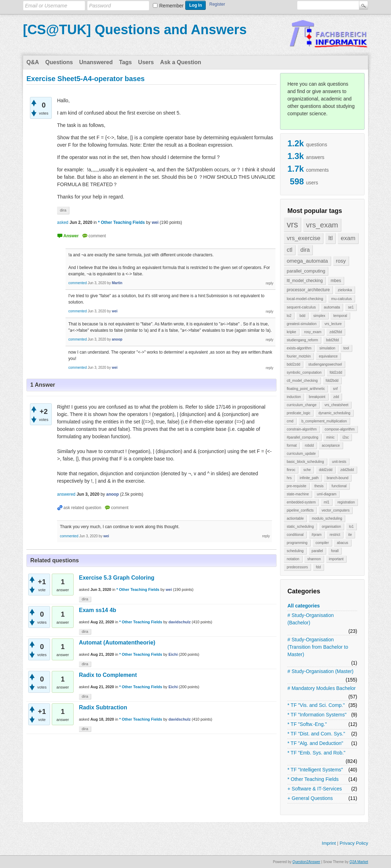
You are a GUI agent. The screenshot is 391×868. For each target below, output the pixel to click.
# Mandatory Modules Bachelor (322, 688)
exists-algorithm (299, 348)
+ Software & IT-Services (315, 789)
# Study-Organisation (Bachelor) (311, 619)
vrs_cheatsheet (336, 405)
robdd (309, 445)
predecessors (297, 567)
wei (169, 589)
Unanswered (96, 62)
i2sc (346, 437)
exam (348, 238)
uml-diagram (327, 494)
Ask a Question (181, 62)
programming (297, 543)
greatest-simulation (302, 324)
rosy (341, 261)
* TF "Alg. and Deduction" (315, 743)
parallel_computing (306, 271)
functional (339, 486)
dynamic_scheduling (334, 413)
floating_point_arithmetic (306, 389)
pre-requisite (297, 486)
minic (330, 437)
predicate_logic (299, 413)
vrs (292, 224)
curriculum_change (302, 405)
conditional (295, 535)
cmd (290, 421)
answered (66, 494)
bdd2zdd (293, 364)
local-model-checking (305, 299)
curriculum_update (301, 454)
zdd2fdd (336, 332)
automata (332, 307)
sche (307, 470)
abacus (342, 543)
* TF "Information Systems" (317, 715)
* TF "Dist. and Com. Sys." (316, 734)
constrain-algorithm (302, 429)
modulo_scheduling (327, 518)
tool (346, 348)
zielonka (345, 290)
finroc (291, 470)
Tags (125, 62)
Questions (59, 62)
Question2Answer (306, 862)
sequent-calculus (301, 307)
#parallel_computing (303, 437)
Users (146, 62)
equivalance (328, 356)
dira (305, 250)
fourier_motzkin (299, 356)
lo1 (351, 527)
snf (335, 389)
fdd (318, 567)
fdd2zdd (336, 372)
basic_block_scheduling (305, 462)
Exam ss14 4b (98, 610)
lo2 (289, 316)
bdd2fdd (333, 340)
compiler (322, 543)
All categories (304, 606)
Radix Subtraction (103, 707)
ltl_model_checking (305, 281)
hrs (289, 478)
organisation (331, 527)
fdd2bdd (332, 381)
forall (335, 551)
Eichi (173, 654)
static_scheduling (300, 527)
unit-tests (339, 462)
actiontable (295, 518)
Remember (171, 6)
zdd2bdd (347, 470)
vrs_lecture (333, 324)
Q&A (33, 62)
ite (350, 535)
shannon (314, 559)
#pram (317, 535)
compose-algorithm (340, 429)
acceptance (331, 445)
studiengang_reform (302, 340)
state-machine (298, 494)
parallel (317, 551)
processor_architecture (308, 290)
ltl (330, 238)
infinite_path (309, 478)
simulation (327, 348)
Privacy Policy (354, 843)
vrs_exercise (303, 238)
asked (63, 222)
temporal (340, 316)
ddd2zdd (325, 470)
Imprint (329, 843)
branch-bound (337, 478)
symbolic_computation (304, 372)
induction (294, 397)
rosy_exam (313, 332)
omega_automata (307, 261)
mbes (336, 281)
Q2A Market (359, 862)
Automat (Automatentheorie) (117, 643)
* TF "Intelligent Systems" (315, 770)
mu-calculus (342, 299)
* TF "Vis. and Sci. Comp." (316, 705)
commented (77, 283)
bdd (302, 316)
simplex (319, 316)
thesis (319, 486)
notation (293, 559)
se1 (351, 307)
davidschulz (179, 622)
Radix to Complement (108, 675)
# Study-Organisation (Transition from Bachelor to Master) (318, 647)
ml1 (327, 502)
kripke (291, 332)
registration (346, 502)
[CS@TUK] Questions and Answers (135, 30)
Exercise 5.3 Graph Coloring (117, 578)
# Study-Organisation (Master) (321, 671)
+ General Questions (310, 798)
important (336, 559)
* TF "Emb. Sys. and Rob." (316, 753)
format (292, 445)
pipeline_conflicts (300, 510)
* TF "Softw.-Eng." (307, 724)
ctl (290, 250)
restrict (335, 535)
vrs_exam (322, 225)
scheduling (295, 551)
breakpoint (317, 397)
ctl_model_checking (302, 381)
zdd (336, 397)
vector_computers (336, 510)
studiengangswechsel (325, 364)
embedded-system (301, 502)
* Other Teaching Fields (313, 779)
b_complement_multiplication (324, 421)
